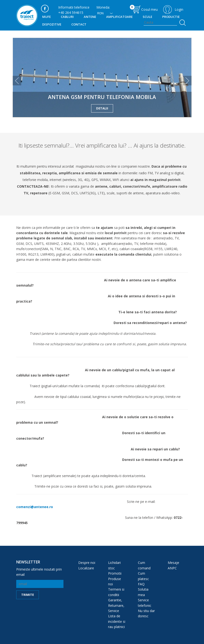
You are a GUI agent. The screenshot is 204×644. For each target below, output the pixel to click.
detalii (102, 108)
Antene (90, 17)
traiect (27, 15)
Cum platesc (143, 576)
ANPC (172, 568)
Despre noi (87, 563)
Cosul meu (144, 8)
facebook (45, 9)
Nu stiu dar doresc (146, 613)
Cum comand (144, 565)
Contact (79, 24)
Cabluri (67, 17)
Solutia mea (143, 592)
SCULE (147, 17)
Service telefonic (145, 603)
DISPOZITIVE (52, 24)
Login (179, 9)
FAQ (141, 584)
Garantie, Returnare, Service (116, 605)
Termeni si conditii (116, 592)
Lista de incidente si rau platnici (117, 621)
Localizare (86, 568)
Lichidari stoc (114, 565)
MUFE (47, 17)
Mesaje (173, 563)
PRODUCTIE (171, 17)
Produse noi (115, 581)
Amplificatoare (119, 17)
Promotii (115, 573)
